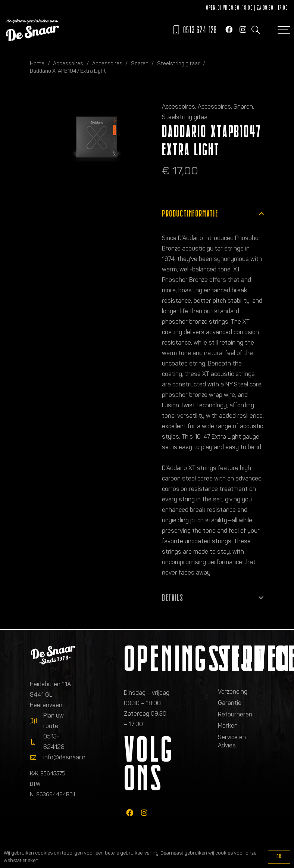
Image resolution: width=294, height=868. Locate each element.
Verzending (233, 692)
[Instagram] (243, 30)
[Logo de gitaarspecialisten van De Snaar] (32, 30)
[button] (255, 30)
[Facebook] (229, 29)
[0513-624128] (37, 742)
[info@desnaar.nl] (37, 757)
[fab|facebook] (130, 813)
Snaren (140, 63)
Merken (228, 726)
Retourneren (235, 714)
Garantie (230, 703)
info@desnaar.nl (65, 757)
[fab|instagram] (144, 813)
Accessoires (68, 63)
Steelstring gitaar (178, 63)
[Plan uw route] (37, 721)
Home (37, 63)
